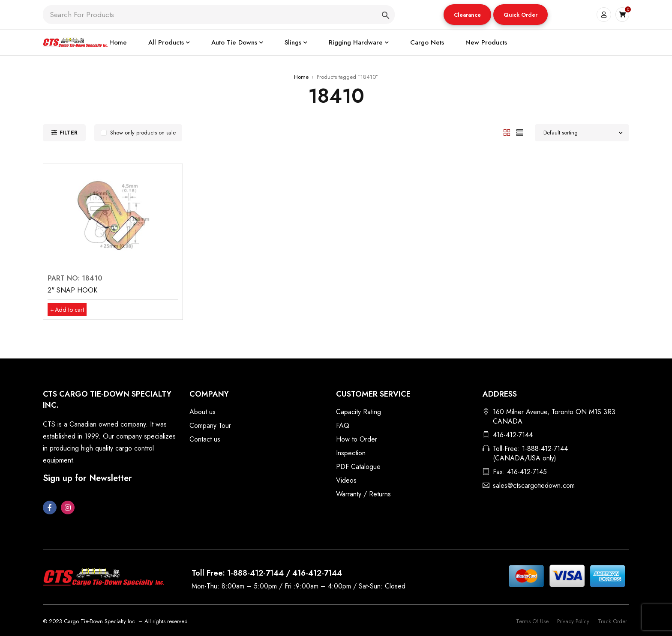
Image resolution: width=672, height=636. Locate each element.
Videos (346, 480)
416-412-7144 (513, 435)
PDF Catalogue (358, 467)
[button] (467, 15)
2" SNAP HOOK (72, 290)
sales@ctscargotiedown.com (534, 485)
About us (202, 412)
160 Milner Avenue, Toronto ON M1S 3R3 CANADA (554, 417)
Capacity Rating (358, 412)
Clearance (467, 15)
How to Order (357, 439)
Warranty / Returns (363, 494)
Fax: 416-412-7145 (520, 472)
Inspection (351, 453)
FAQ (343, 425)
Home (301, 77)
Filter (69, 133)
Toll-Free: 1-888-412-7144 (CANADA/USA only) (530, 453)
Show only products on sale (143, 133)
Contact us (205, 439)
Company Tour (210, 425)
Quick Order (520, 15)
